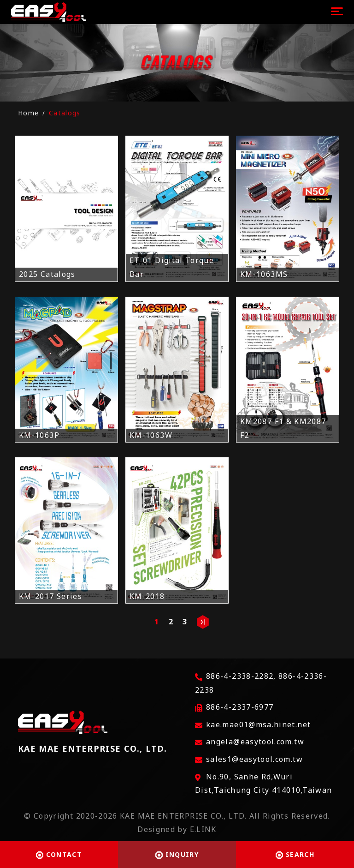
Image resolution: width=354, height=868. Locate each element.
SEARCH (295, 854)
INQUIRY (177, 854)
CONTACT (59, 854)
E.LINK (203, 829)
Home (28, 113)
